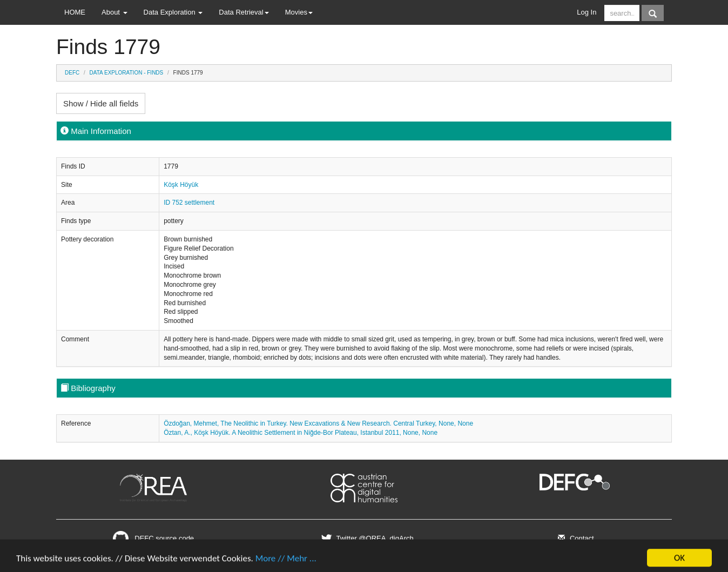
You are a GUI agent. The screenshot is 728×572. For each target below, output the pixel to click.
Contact (574, 538)
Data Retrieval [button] (244, 12)
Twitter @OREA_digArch (366, 538)
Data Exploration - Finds (127, 73)
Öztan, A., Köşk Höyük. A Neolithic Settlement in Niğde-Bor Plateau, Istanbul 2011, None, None (301, 433)
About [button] (114, 12)
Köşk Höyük (181, 185)
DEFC (72, 73)
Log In (587, 12)
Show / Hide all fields (101, 103)
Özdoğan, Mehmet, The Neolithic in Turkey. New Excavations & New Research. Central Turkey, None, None (318, 423)
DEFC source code (153, 538)
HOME (75, 12)
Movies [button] (299, 12)
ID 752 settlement (189, 203)
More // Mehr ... (286, 563)
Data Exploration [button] (173, 12)
